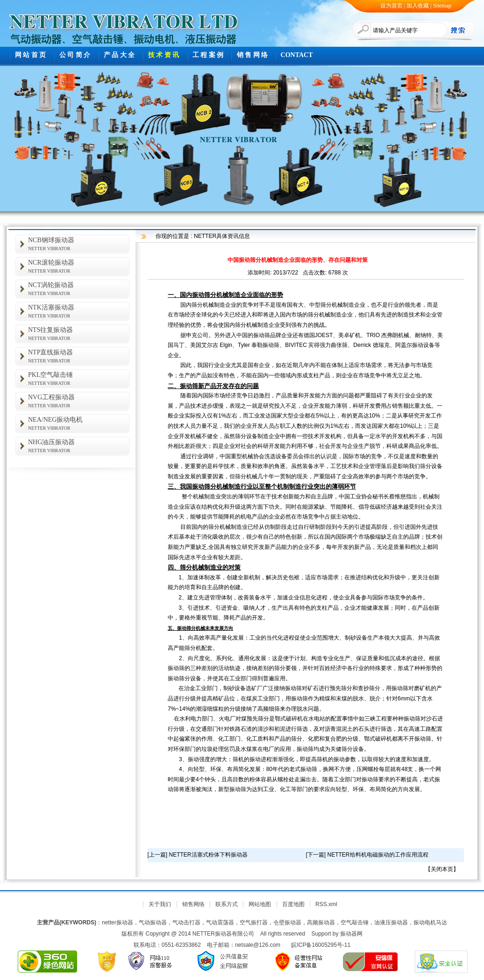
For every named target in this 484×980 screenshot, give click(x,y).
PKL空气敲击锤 (79, 378)
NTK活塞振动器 (79, 311)
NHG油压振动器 (79, 446)
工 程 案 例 (208, 55)
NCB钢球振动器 (79, 244)
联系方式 (227, 904)
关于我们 (160, 904)
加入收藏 (418, 6)
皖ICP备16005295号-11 (321, 945)
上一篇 (157, 855)
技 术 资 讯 (164, 55)
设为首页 (391, 6)
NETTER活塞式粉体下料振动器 (208, 855)
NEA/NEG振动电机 (79, 423)
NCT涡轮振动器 (79, 289)
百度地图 (293, 904)
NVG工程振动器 (79, 401)
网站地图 (260, 904)
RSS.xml (326, 904)
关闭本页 (442, 869)
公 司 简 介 (75, 55)
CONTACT (297, 55)
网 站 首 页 (31, 55)
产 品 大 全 (119, 55)
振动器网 (351, 934)
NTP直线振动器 (79, 356)
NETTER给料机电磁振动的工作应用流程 (378, 855)
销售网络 (193, 904)
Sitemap (442, 6)
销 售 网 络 (253, 55)
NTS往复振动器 (79, 334)
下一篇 (316, 855)
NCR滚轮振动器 (79, 266)
